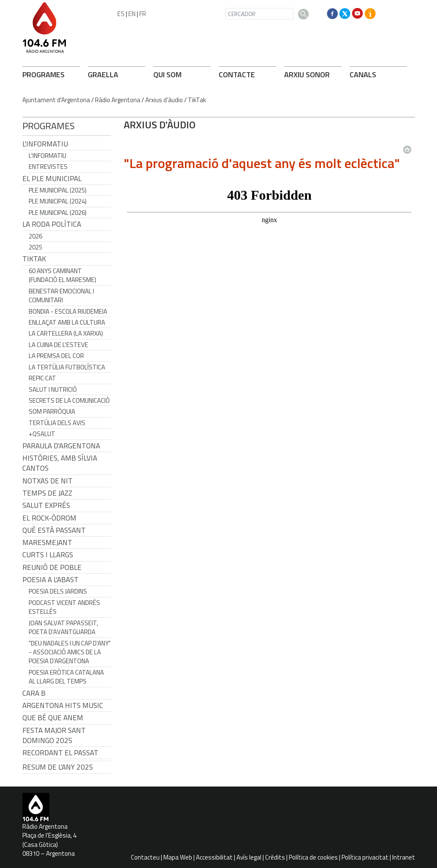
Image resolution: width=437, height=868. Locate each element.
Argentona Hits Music (63, 705)
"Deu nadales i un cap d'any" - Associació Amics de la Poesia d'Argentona (70, 652)
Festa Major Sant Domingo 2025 (54, 735)
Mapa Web (178, 857)
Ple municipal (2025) (58, 190)
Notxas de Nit (47, 481)
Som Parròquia (52, 411)
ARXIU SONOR (307, 75)
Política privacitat (365, 857)
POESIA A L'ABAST (50, 580)
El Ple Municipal (52, 179)
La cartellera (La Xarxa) (66, 333)
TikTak (197, 100)
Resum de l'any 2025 (58, 767)
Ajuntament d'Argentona (56, 100)
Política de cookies (313, 857)
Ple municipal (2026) (58, 213)
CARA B (34, 693)
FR (143, 14)
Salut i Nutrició (53, 389)
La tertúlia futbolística (67, 367)
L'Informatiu (45, 144)
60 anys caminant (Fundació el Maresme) (62, 275)
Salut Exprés (46, 505)
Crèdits (275, 857)
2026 (35, 236)
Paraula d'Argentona (61, 446)
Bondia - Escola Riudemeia (68, 311)
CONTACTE (237, 75)
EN (132, 14)
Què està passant (54, 530)
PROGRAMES (43, 75)
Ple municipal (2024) (58, 201)
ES (121, 14)
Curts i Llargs (48, 555)
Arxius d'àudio (164, 100)
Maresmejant (47, 542)
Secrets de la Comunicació (69, 400)
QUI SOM (167, 75)
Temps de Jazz (47, 493)
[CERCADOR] (259, 14)
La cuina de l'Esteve (58, 345)
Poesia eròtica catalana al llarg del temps (66, 677)
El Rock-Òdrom (49, 518)
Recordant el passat (60, 753)
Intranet (404, 857)
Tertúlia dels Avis (57, 423)
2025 (35, 247)
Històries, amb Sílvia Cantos (60, 463)
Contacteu (145, 857)
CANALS (363, 75)
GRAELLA (103, 75)
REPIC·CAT (42, 378)
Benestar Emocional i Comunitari (61, 296)
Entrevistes (48, 167)
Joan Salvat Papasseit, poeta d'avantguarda (63, 627)
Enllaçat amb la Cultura (67, 322)
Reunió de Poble (52, 567)
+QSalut (42, 434)
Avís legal (249, 857)
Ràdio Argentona (118, 100)
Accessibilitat (214, 857)
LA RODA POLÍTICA (52, 224)
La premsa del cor (56, 356)
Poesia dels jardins (58, 591)
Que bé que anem (53, 718)
